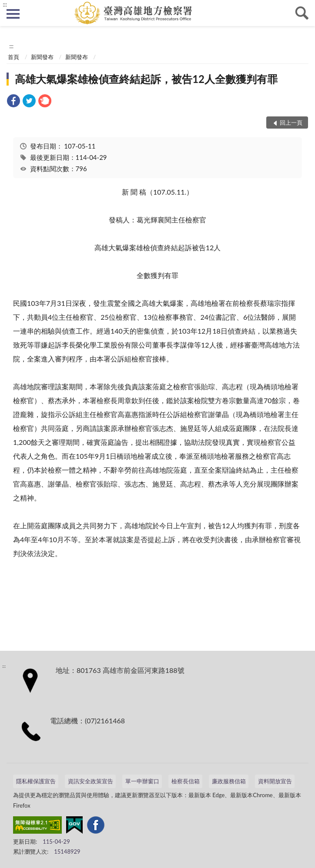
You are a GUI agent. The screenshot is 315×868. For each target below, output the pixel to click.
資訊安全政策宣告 (90, 781)
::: (5, 4)
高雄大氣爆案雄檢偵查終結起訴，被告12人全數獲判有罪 (146, 79)
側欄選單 (13, 14)
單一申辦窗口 (142, 781)
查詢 (302, 13)
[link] (13, 102)
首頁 (13, 57)
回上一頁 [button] (291, 123)
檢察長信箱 (186, 781)
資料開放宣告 (275, 781)
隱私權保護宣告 (36, 781)
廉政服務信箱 (229, 781)
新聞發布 (42, 57)
